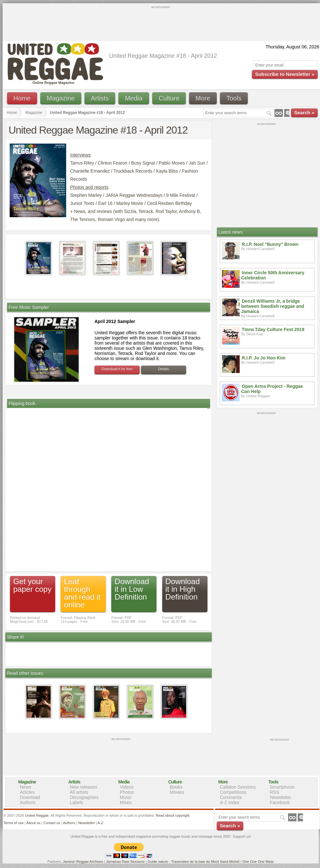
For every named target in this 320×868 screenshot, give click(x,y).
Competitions (233, 792)
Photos (127, 792)
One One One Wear (258, 862)
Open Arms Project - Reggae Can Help (272, 389)
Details (164, 369)
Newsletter (281, 797)
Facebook (280, 802)
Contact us (52, 823)
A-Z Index (230, 802)
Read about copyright (173, 815)
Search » (304, 112)
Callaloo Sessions (238, 787)
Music (126, 797)
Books (176, 787)
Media (134, 98)
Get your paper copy (32, 585)
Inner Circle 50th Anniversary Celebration (273, 275)
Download (30, 797)
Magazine (61, 98)
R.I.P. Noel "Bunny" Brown (270, 244)
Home (22, 98)
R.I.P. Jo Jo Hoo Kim (264, 358)
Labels (77, 802)
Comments (231, 797)
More (203, 98)
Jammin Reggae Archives (83, 862)
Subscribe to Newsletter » (285, 74)
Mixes (126, 802)
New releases (84, 787)
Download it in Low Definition (132, 589)
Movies (177, 792)
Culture (169, 98)
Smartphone (282, 787)
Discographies (84, 797)
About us (33, 823)
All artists (79, 792)
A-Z (100, 823)
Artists (100, 98)
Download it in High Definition (183, 589)
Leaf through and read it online (82, 593)
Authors (28, 802)
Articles (27, 792)
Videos (127, 787)
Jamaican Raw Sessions (125, 862)
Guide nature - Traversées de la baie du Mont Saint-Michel (193, 862)
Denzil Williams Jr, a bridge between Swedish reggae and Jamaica (273, 306)
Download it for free (117, 369)
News (26, 787)
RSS (275, 792)
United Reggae (37, 815)
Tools (234, 98)
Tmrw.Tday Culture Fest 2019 (273, 329)
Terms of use (14, 823)
